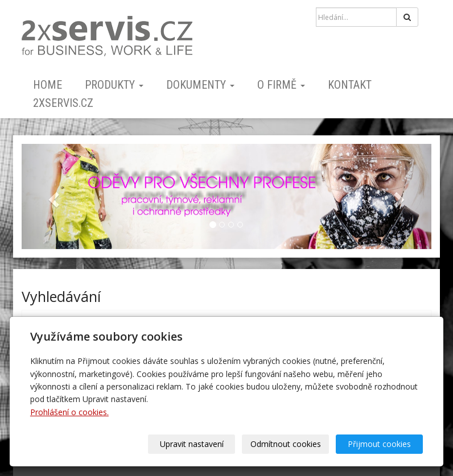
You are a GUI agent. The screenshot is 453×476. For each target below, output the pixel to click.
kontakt (350, 85)
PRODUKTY (114, 85)
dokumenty (200, 85)
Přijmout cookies (379, 444)
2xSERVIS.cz (63, 103)
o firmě (281, 85)
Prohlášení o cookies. (69, 412)
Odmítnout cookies (286, 444)
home (48, 85)
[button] (52, 196)
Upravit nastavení (192, 444)
